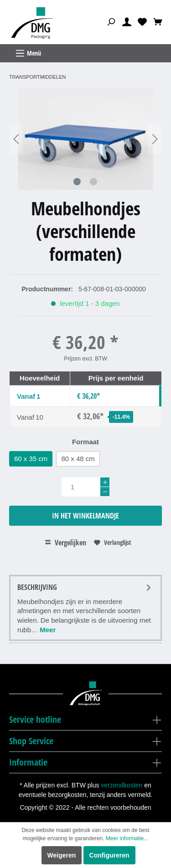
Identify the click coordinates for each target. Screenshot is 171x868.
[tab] (85, 608)
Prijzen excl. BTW (85, 359)
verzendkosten (122, 785)
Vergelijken (66, 543)
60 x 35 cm (31, 459)
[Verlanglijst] (142, 21)
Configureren (109, 855)
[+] (105, 482)
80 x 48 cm (78, 459)
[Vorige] (16, 139)
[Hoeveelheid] (85, 487)
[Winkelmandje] (158, 21)
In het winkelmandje (85, 516)
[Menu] (85, 53)
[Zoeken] (111, 21)
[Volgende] (155, 139)
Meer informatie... (127, 838)
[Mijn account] (127, 21)
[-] (105, 492)
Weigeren (62, 855)
